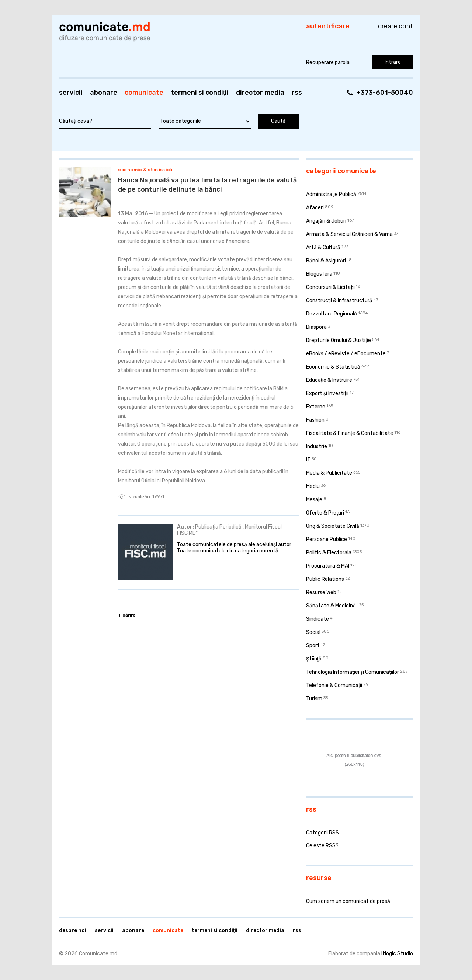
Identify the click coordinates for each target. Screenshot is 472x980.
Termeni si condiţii (200, 93)
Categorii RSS (322, 833)
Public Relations (325, 579)
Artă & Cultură (323, 247)
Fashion (315, 420)
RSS (297, 93)
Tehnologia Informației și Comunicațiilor (353, 672)
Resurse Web (321, 592)
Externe (316, 407)
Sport (313, 646)
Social (313, 632)
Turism (314, 699)
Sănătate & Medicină (331, 606)
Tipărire (127, 615)
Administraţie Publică (331, 194)
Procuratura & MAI (328, 566)
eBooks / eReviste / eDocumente (346, 354)
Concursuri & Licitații (330, 287)
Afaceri (315, 208)
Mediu (313, 486)
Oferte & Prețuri (325, 513)
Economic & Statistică (145, 170)
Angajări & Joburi (326, 221)
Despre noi (73, 930)
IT (308, 460)
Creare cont (395, 26)
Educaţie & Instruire (329, 380)
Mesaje (314, 500)
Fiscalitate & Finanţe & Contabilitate (350, 433)
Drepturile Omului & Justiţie (339, 340)
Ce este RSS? (322, 846)
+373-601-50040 (385, 93)
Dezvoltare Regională (332, 314)
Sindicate (317, 619)
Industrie (317, 447)
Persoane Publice (327, 539)
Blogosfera (319, 274)
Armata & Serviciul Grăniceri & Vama (349, 234)
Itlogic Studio (397, 954)
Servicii (71, 93)
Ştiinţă (314, 659)
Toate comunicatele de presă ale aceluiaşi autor (234, 545)
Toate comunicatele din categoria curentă (228, 551)
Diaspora (316, 327)
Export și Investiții (327, 393)
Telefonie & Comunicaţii (334, 685)
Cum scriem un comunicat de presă (348, 901)
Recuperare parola (328, 62)
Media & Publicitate (329, 473)
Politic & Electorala (329, 553)
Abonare (104, 93)
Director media (260, 93)
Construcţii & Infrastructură (339, 301)
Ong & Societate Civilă (333, 526)
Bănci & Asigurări (326, 261)
